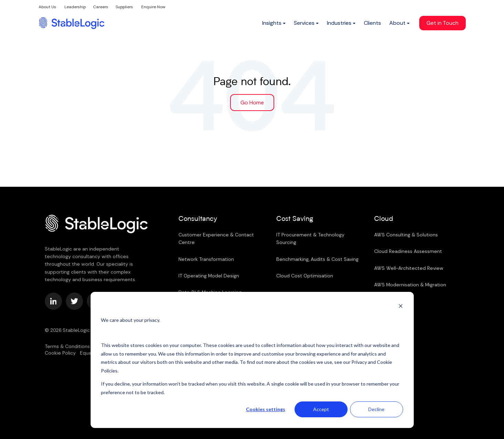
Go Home (252, 102)
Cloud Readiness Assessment (408, 251)
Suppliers (124, 7)
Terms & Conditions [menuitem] (67, 346)
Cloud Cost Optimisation (305, 276)
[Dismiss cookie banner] (401, 307)
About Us (47, 7)
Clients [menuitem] (372, 23)
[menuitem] (274, 23)
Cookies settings (266, 409)
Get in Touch (443, 23)
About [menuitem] (397, 23)
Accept (321, 409)
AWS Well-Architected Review (409, 268)
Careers (101, 7)
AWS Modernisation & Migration (410, 285)
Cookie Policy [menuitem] (60, 353)
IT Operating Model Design (209, 276)
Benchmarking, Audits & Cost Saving (317, 259)
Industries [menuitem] (339, 23)
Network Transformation (206, 259)
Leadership (75, 7)
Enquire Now (153, 7)
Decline (376, 409)
